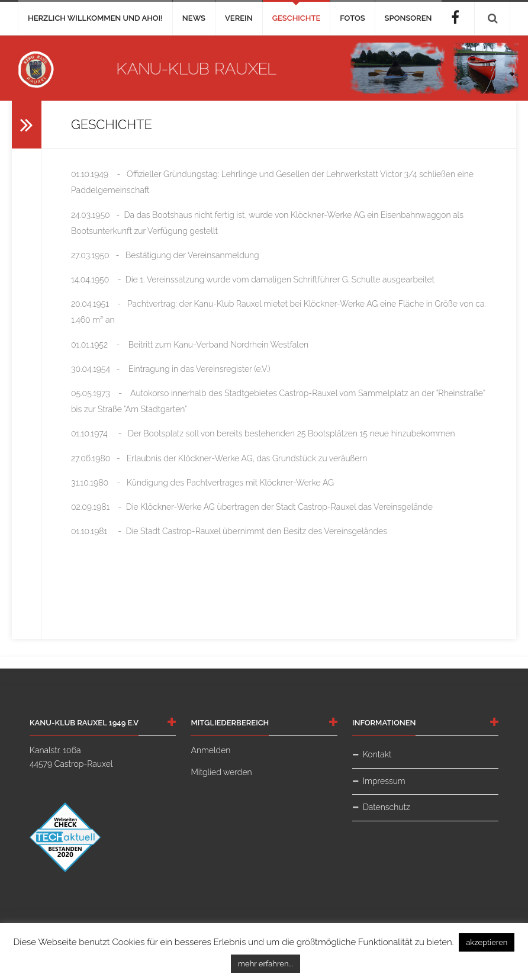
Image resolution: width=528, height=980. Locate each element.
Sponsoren (408, 18)
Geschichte (297, 18)
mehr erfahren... (265, 964)
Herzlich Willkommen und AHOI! (95, 18)
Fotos (352, 18)
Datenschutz (387, 807)
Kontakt (377, 754)
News (194, 18)
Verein (239, 18)
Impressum (384, 781)
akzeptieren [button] (487, 942)
